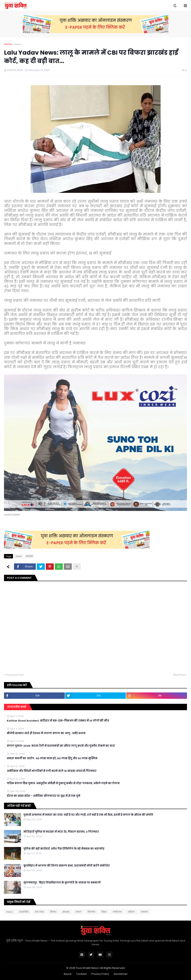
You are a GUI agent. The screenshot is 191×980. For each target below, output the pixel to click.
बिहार (104, 912)
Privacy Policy (100, 974)
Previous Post (15, 675)
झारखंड (29, 556)
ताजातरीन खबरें (17, 707)
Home (8, 44)
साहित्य (131, 912)
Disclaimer (121, 974)
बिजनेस (91, 912)
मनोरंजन (117, 912)
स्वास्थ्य (144, 912)
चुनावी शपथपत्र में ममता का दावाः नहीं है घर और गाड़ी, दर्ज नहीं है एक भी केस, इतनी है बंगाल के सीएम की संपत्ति (88, 815)
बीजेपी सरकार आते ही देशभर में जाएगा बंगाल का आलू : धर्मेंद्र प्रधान (46, 733)
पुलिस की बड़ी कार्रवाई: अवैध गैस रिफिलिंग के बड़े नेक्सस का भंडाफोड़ (64, 849)
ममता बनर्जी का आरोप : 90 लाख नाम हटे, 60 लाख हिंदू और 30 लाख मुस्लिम (52, 758)
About (67, 974)
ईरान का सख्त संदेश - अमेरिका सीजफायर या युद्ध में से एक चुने (43, 796)
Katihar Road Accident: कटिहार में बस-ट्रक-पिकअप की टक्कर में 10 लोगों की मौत (58, 721)
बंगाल (78, 912)
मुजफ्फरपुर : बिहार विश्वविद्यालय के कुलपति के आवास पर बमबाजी (62, 883)
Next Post (179, 675)
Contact (81, 974)
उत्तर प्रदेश (39, 912)
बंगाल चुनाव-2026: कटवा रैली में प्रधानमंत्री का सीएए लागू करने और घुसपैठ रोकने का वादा (61, 746)
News (18, 44)
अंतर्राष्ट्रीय (24, 912)
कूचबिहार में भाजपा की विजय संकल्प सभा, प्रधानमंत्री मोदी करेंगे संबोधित (67, 866)
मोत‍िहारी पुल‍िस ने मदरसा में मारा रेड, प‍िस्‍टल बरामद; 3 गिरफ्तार (61, 832)
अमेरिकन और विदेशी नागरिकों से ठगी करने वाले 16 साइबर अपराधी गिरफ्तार (52, 771)
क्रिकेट (53, 912)
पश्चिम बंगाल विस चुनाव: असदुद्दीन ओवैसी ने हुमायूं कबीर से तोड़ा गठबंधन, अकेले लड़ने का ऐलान (63, 783)
